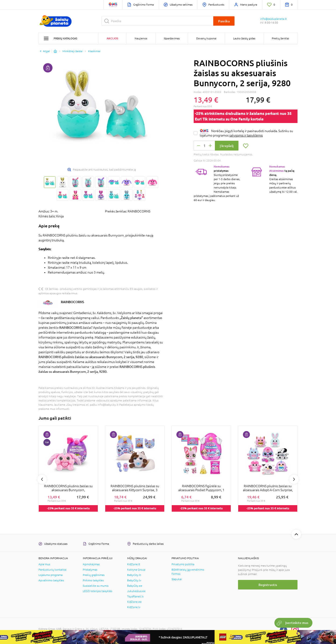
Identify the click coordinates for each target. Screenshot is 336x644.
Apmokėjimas (91, 564)
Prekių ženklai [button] (280, 38)
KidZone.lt (134, 564)
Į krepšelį (227, 146)
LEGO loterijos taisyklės (98, 591)
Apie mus (44, 564)
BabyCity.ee (135, 586)
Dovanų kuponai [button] (206, 38)
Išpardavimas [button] (172, 38)
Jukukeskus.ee (136, 591)
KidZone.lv (134, 607)
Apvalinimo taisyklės (51, 580)
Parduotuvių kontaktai (52, 570)
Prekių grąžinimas (94, 575)
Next (294, 479)
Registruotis (268, 585)
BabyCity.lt (134, 575)
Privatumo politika (183, 564)
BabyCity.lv (134, 580)
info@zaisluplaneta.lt (273, 19)
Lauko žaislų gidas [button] (244, 38)
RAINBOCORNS (73, 302)
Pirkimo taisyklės (93, 580)
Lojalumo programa (51, 575)
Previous (42, 479)
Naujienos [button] (141, 38)
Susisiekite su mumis (96, 586)
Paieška (224, 21)
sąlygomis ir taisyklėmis (246, 135)
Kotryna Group (136, 570)
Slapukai (177, 579)
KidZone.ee (134, 602)
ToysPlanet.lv (135, 596)
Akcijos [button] (112, 38)
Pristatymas (90, 570)
